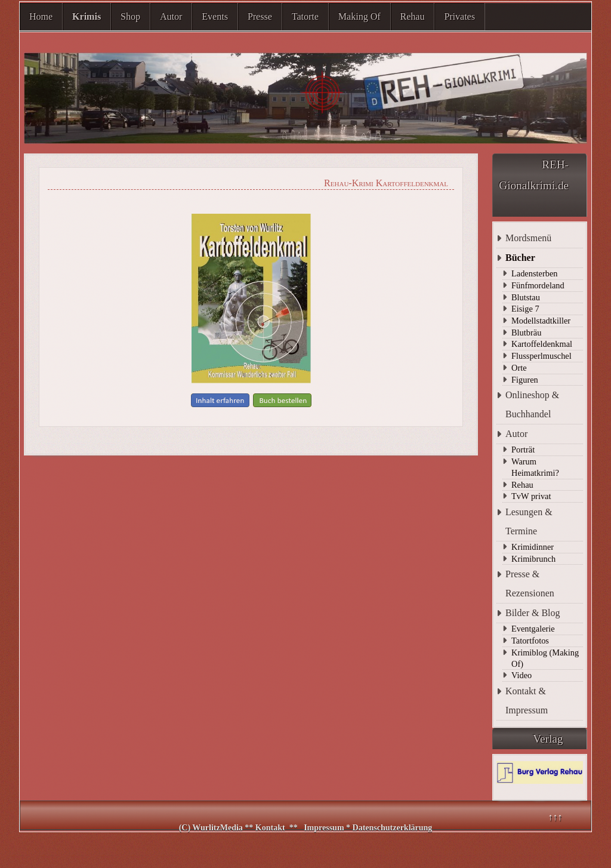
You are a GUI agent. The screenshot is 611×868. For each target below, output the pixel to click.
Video (521, 675)
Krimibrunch (533, 559)
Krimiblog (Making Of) (545, 658)
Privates (459, 16)
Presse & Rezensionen (530, 584)
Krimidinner (533, 547)
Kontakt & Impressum (527, 701)
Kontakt (270, 828)
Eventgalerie (533, 629)
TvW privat (531, 496)
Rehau (413, 16)
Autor (171, 16)
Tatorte (305, 16)
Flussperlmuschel (541, 356)
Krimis (87, 16)
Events (215, 16)
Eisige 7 (525, 309)
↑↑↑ (555, 817)
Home (41, 16)
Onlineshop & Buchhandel (532, 404)
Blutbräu (526, 333)
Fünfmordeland (538, 285)
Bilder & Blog (533, 613)
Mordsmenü (528, 238)
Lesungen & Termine (529, 521)
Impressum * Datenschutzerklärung (368, 828)
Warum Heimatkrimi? (535, 467)
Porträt (523, 450)
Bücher (520, 258)
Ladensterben (535, 273)
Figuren (525, 380)
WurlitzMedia (218, 828)
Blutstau (526, 297)
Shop (130, 16)
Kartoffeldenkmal (542, 344)
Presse (260, 16)
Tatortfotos (530, 641)
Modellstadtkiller (541, 321)
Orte (519, 368)
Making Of (359, 16)
